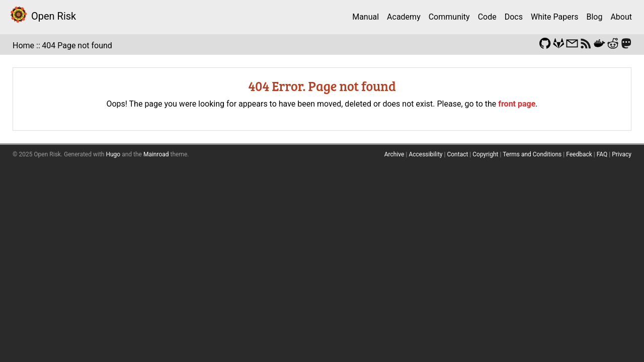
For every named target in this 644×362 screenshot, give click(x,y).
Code (487, 17)
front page (517, 104)
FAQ (602, 154)
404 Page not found (77, 46)
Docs (514, 17)
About (621, 17)
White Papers (554, 17)
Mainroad (156, 154)
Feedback (579, 154)
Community (449, 17)
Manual (366, 17)
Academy (404, 17)
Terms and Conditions (532, 154)
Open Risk (54, 16)
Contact (457, 154)
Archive (394, 154)
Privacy (622, 154)
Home (23, 46)
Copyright (485, 154)
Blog (594, 17)
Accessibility (425, 154)
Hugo (113, 154)
